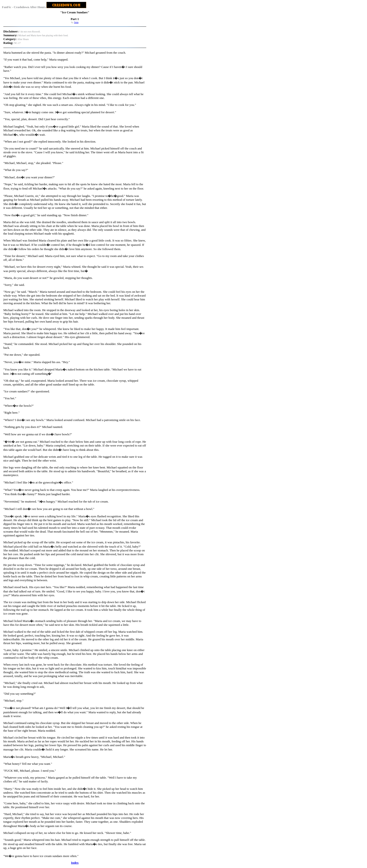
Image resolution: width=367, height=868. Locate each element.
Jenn (76, 22)
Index (75, 863)
